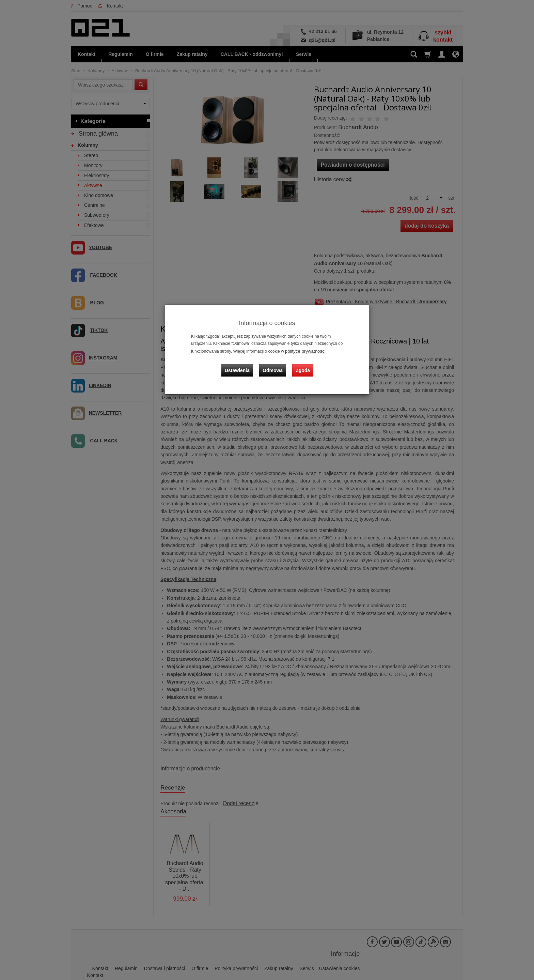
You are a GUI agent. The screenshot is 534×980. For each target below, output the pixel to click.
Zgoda (301, 366)
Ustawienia (241, 366)
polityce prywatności (303, 351)
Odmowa (274, 366)
